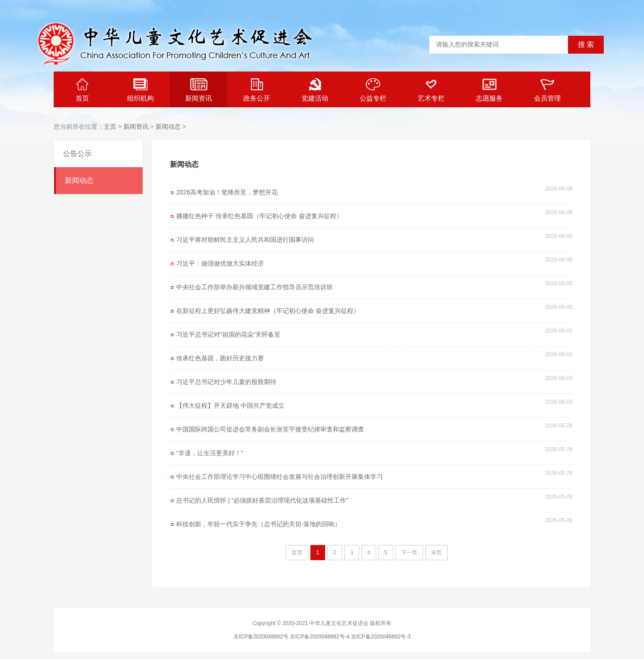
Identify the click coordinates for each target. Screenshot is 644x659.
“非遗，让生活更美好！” (210, 453)
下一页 (409, 553)
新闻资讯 (199, 90)
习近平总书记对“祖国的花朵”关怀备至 (228, 334)
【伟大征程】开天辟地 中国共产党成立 (230, 406)
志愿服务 (489, 90)
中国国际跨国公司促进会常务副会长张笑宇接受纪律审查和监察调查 (270, 429)
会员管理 (547, 90)
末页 (436, 553)
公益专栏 (373, 90)
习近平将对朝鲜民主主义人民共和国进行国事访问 (245, 240)
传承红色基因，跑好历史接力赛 (220, 358)
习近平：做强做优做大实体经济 (220, 263)
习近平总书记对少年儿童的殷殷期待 (226, 382)
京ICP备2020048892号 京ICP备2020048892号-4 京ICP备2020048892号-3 (322, 637)
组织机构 (140, 90)
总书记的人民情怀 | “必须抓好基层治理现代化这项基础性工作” (262, 500)
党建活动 (315, 90)
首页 (82, 90)
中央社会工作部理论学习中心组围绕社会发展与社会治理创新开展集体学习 (280, 477)
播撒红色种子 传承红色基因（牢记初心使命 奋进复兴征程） (259, 216)
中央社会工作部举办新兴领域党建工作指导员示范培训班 (254, 287)
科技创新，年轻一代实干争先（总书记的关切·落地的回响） (258, 524)
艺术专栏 (431, 90)
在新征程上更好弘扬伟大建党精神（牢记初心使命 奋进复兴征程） (268, 311)
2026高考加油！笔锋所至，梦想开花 (227, 192)
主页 (110, 127)
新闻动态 (168, 127)
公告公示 (77, 154)
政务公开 (257, 90)
